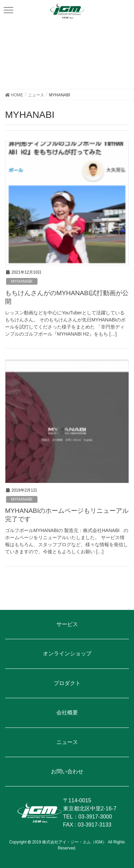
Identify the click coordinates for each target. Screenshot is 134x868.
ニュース (67, 742)
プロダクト (67, 683)
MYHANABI (22, 281)
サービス (67, 624)
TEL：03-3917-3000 (88, 817)
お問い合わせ (67, 771)
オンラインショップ (67, 654)
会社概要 (67, 712)
